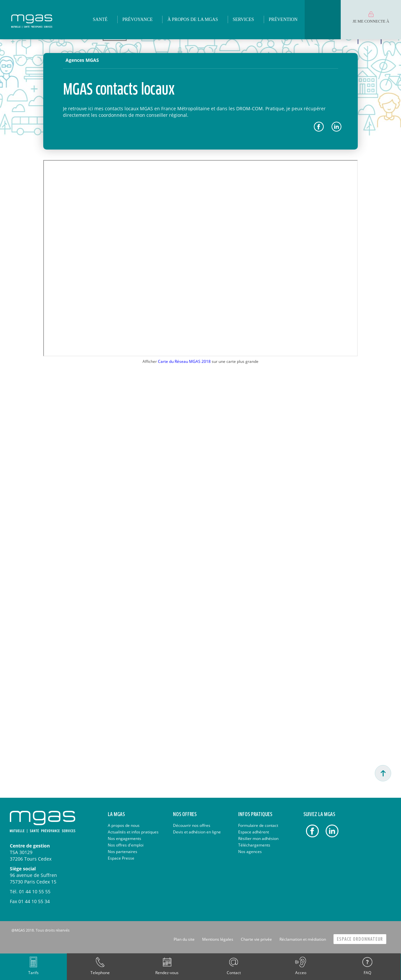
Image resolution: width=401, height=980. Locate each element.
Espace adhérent (254, 832)
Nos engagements (124, 838)
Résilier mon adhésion (258, 838)
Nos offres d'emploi (126, 845)
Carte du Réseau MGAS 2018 (184, 361)
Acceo (301, 973)
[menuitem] (100, 20)
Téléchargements (254, 845)
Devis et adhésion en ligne (197, 832)
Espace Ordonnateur (360, 939)
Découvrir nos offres (192, 825)
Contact (234, 973)
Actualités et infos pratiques (133, 832)
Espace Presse (121, 858)
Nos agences (250, 852)
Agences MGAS (82, 60)
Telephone (100, 973)
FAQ (367, 973)
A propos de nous (124, 825)
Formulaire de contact (258, 825)
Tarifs (33, 973)
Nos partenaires (123, 852)
